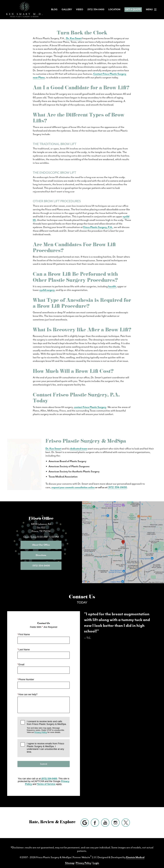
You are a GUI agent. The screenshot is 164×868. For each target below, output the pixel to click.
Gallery (67, 10)
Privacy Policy (41, 728)
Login (96, 859)
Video (80, 10)
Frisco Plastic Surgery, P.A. (98, 227)
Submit (44, 760)
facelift (112, 286)
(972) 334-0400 (40, 484)
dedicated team (44, 449)
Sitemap (70, 859)
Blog (54, 10)
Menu (152, 10)
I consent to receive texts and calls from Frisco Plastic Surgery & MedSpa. (47, 722)
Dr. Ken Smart (74, 38)
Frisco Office (41, 515)
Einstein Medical (135, 853)
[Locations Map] (123, 538)
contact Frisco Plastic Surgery (90, 407)
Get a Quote (133, 10)
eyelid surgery (47, 290)
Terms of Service (46, 780)
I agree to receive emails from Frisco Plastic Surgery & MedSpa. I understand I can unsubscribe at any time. (45, 743)
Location (114, 10)
